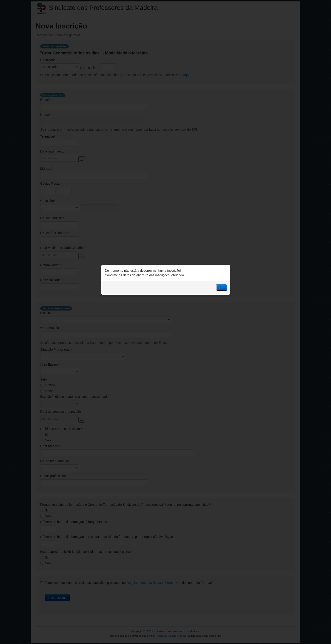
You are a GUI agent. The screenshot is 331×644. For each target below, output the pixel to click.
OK (221, 288)
